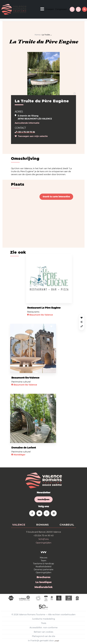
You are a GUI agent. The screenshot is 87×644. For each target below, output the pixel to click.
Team (44, 561)
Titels (44, 623)
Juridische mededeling (43, 619)
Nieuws (44, 558)
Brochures (43, 577)
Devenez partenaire (44, 570)
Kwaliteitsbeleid (43, 567)
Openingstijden (44, 543)
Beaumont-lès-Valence (25, 378)
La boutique (44, 582)
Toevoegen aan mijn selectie (31, 136)
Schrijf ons (44, 539)
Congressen (61, 9)
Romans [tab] (43, 525)
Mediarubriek (44, 587)
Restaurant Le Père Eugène (44, 308)
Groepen (50, 9)
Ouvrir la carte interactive (56, 197)
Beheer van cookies (43, 632)
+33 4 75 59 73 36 (25, 132)
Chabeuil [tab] (67, 525)
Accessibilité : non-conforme (44, 628)
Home (37, 35)
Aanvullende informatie (27, 123)
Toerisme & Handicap (43, 564)
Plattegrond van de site (44, 636)
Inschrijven (43, 499)
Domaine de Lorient (24, 448)
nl (78, 9)
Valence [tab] (19, 525)
